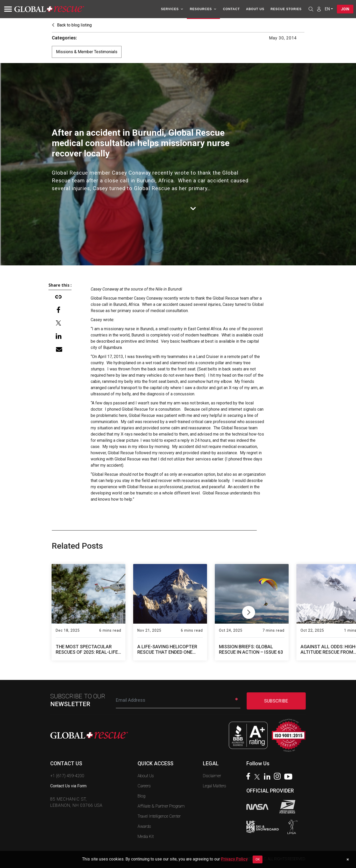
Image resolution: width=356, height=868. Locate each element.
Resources (203, 9)
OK (258, 859)
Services (172, 9)
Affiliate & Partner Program (161, 806)
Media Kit (146, 836)
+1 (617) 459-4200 (67, 776)
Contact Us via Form (68, 786)
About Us (255, 9)
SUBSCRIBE (276, 701)
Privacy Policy (234, 859)
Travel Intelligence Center (159, 816)
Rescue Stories (286, 9)
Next (249, 611)
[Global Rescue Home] (49, 9)
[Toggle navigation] (6, 9)
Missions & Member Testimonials (87, 52)
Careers (144, 786)
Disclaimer (212, 776)
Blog (141, 796)
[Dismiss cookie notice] (348, 859)
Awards (144, 826)
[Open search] (311, 9)
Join (345, 9)
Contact (232, 9)
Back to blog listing (72, 25)
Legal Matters (215, 786)
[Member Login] (319, 9)
